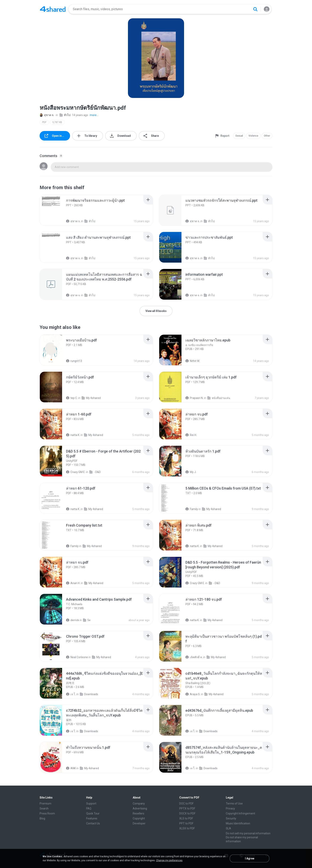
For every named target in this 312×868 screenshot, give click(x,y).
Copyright (139, 818)
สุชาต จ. (47, 115)
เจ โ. (71, 694)
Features (92, 818)
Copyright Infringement (240, 813)
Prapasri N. (194, 398)
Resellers (138, 813)
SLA (228, 828)
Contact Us (93, 823)
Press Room (47, 813)
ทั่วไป (65, 115)
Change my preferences (169, 860)
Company (139, 803)
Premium (45, 803)
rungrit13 (74, 361)
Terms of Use (234, 803)
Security (231, 818)
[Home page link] (53, 9)
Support (91, 803)
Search (44, 808)
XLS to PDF (186, 818)
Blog (42, 818)
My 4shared (91, 398)
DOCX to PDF (187, 813)
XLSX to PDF (187, 828)
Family (192, 509)
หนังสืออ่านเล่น (219, 398)
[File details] (55, 210)
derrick (73, 620)
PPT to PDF (186, 823)
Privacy (230, 808)
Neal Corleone (77, 657)
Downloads (89, 694)
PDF (44, 122)
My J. (191, 472)
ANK (71, 768)
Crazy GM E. (76, 472)
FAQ (89, 808)
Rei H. (191, 435)
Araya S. (193, 694)
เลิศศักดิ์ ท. (194, 657)
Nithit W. (193, 361)
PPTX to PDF (187, 808)
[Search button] (255, 9)
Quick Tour (93, 813)
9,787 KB (57, 122)
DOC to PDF (186, 803)
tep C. (72, 398)
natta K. (73, 435)
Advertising (140, 808)
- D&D (95, 472)
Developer (139, 823)
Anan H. (73, 583)
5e (87, 620)
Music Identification (238, 823)
